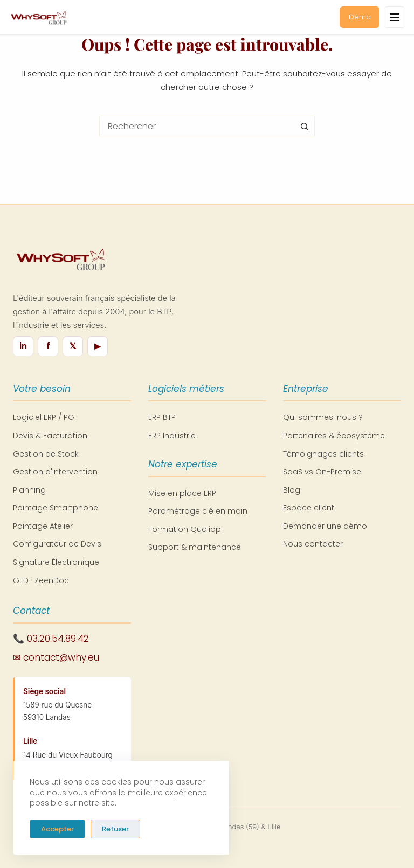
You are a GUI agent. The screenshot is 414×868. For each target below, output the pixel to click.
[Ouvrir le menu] (395, 17)
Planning (29, 490)
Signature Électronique (56, 562)
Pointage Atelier (43, 526)
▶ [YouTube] (98, 346)
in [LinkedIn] (23, 346)
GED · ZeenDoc (41, 580)
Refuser (115, 828)
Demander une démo (325, 526)
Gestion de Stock (46, 454)
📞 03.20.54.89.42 (51, 639)
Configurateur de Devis (57, 544)
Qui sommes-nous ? (323, 417)
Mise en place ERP (182, 493)
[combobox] (197, 127)
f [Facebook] (48, 346)
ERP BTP (162, 417)
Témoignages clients (323, 454)
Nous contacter (313, 544)
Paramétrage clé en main (198, 511)
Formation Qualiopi (185, 529)
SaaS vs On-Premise (322, 472)
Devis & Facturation (50, 436)
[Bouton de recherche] (304, 127)
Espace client (309, 508)
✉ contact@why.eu (56, 657)
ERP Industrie (172, 436)
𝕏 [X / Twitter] (73, 346)
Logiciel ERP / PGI (44, 417)
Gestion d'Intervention (55, 472)
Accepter (57, 828)
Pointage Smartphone (56, 508)
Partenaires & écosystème (334, 436)
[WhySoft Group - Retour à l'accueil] (38, 17)
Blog (292, 490)
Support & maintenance (195, 547)
